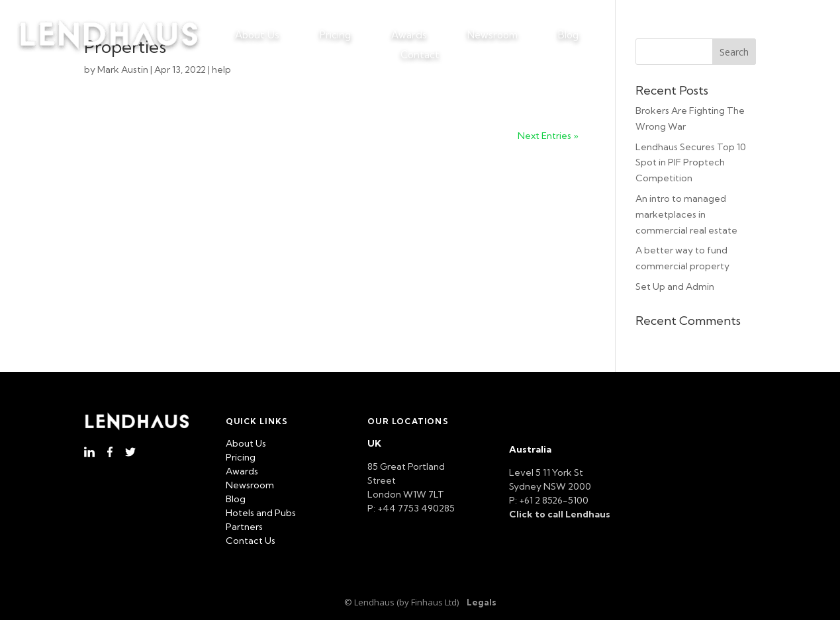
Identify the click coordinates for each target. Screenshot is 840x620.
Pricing (335, 36)
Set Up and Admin (675, 287)
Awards (409, 36)
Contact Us (251, 541)
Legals (482, 602)
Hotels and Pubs (261, 513)
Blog (568, 36)
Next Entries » (548, 136)
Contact (420, 56)
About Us (257, 36)
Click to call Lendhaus (560, 514)
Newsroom (492, 36)
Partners (244, 527)
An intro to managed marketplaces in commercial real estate (686, 214)
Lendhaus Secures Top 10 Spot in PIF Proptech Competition (691, 163)
